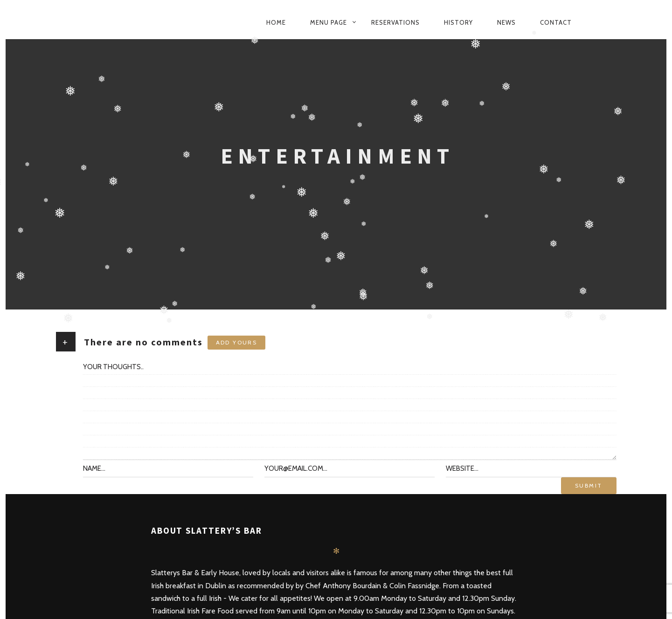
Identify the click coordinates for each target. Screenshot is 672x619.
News (506, 22)
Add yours (237, 342)
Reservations (395, 22)
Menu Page (329, 22)
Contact (556, 22)
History (458, 22)
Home (276, 22)
